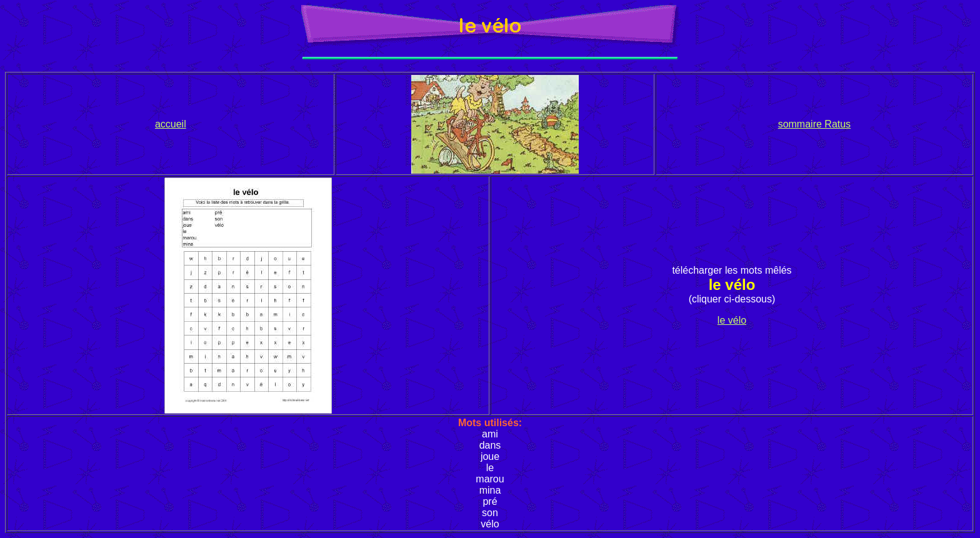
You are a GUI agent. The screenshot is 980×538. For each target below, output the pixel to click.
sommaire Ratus (814, 124)
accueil (171, 124)
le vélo (732, 320)
